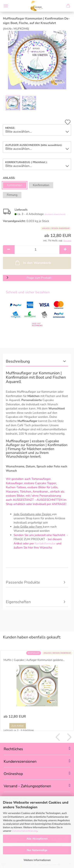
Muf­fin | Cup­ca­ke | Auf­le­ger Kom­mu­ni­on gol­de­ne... (34, 660)
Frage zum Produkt (39, 278)
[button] (9, 250)
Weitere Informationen (37, 860)
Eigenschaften (18, 602)
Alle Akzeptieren (37, 839)
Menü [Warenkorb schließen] (6, 6)
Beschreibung (18, 361)
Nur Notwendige (37, 850)
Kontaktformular (45, 543)
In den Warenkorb (33, 263)
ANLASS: (9, 178)
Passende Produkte (23, 582)
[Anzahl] (37, 250)
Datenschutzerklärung (25, 831)
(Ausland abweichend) (55, 214)
